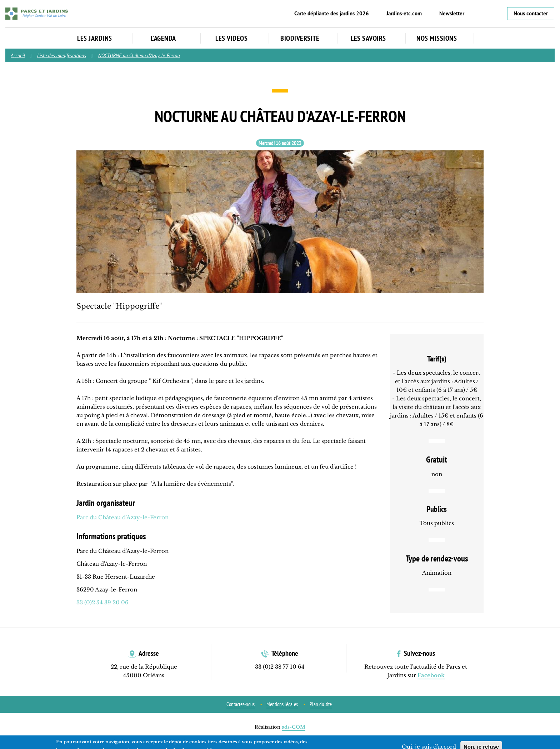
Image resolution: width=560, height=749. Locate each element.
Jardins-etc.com (404, 13)
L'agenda (167, 38)
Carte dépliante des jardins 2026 (332, 13)
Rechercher (491, 39)
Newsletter (452, 13)
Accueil (18, 55)
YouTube (497, 14)
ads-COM (294, 727)
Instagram (486, 14)
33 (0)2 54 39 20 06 (102, 602)
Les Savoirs (372, 38)
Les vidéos (235, 38)
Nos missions (440, 38)
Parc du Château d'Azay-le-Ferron (122, 517)
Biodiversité (303, 38)
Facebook (474, 14)
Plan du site (321, 704)
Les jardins (98, 38)
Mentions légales (282, 704)
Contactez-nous (241, 704)
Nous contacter (531, 13)
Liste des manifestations (62, 55)
